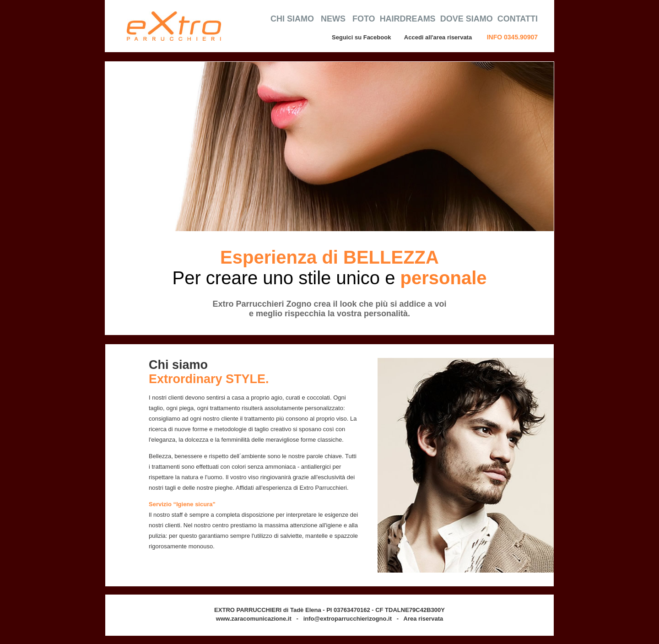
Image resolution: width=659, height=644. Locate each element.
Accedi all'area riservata (439, 37)
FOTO (364, 19)
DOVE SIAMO (467, 19)
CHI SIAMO (292, 19)
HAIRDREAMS (408, 19)
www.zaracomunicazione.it (254, 619)
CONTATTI (518, 19)
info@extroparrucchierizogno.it (348, 619)
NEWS (333, 19)
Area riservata (424, 619)
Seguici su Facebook (361, 37)
